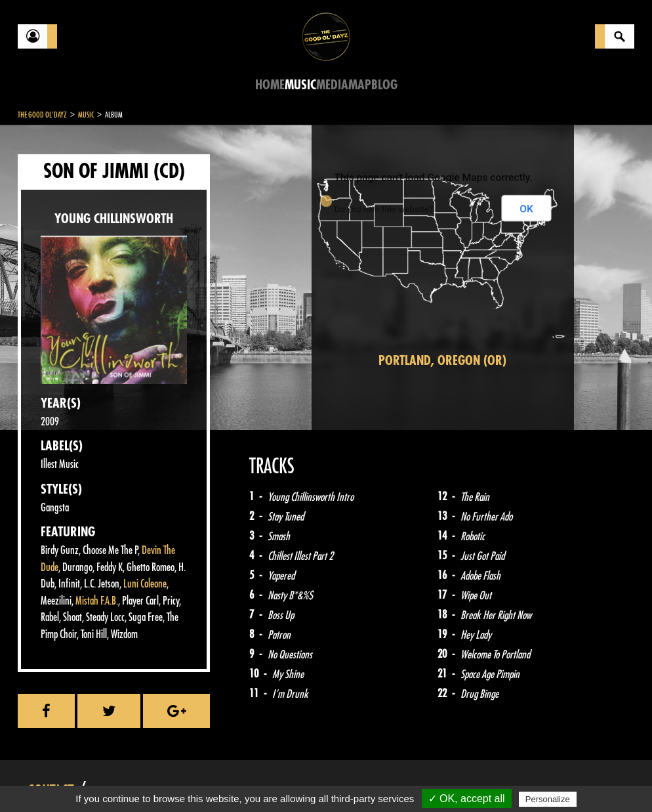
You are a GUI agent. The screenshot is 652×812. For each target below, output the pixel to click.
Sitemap (234, 779)
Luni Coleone (145, 584)
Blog (384, 85)
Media (332, 85)
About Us (182, 779)
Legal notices (121, 779)
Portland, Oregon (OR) (442, 361)
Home (270, 85)
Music (300, 85)
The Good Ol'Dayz (42, 115)
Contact (51, 778)
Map (360, 85)
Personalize (548, 799)
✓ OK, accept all (467, 799)
